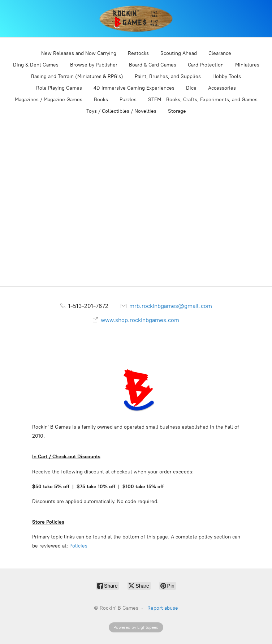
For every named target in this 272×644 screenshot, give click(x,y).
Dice (191, 88)
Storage (177, 111)
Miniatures (247, 65)
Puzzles (128, 100)
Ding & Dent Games (36, 65)
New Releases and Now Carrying (79, 53)
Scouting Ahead (179, 53)
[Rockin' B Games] (136, 19)
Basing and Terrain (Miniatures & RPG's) (77, 76)
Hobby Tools (227, 76)
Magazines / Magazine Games (49, 100)
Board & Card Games (153, 65)
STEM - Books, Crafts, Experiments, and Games (203, 100)
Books (101, 100)
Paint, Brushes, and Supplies (168, 76)
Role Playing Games (59, 88)
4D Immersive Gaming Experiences (134, 88)
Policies (78, 546)
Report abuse (163, 608)
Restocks (138, 53)
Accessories (222, 88)
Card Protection (206, 65)
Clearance (220, 53)
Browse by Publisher (94, 65)
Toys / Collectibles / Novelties (121, 111)
